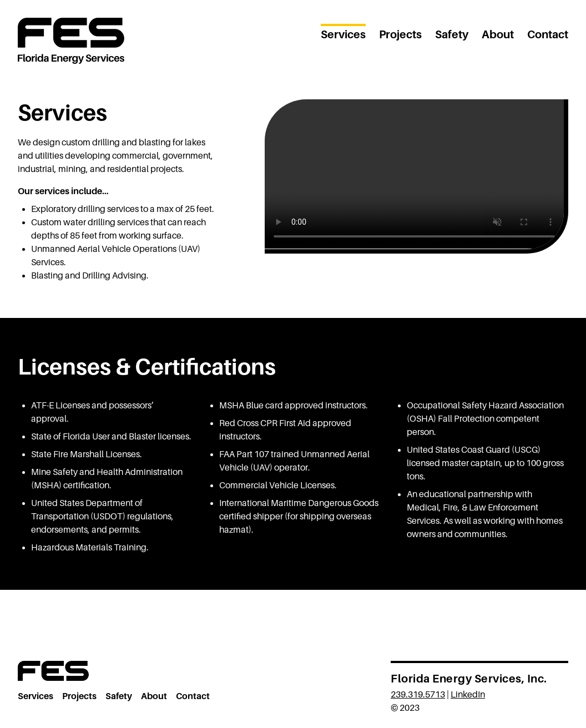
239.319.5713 (418, 695)
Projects (400, 34)
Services (343, 34)
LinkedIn (468, 695)
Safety (452, 34)
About (498, 34)
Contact (548, 34)
